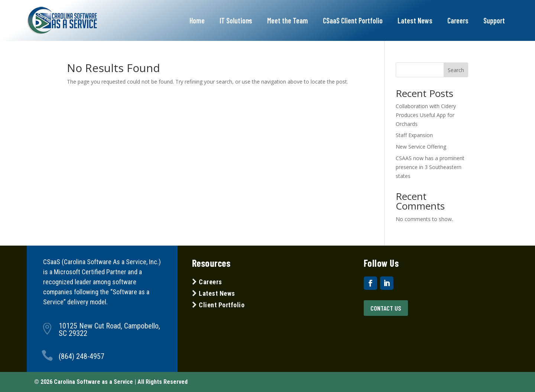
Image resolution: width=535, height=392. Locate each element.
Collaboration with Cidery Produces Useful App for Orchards (426, 115)
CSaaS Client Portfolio (353, 20)
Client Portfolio (221, 305)
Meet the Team (288, 20)
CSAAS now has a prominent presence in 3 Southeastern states (430, 167)
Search (456, 70)
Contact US (386, 308)
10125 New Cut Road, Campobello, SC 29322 (109, 330)
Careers (458, 20)
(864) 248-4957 (82, 356)
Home (197, 20)
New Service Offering (421, 147)
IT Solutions (236, 20)
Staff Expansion (414, 135)
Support (494, 20)
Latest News (415, 20)
